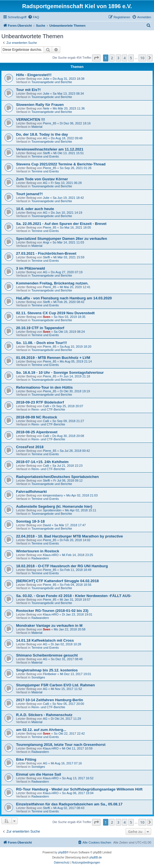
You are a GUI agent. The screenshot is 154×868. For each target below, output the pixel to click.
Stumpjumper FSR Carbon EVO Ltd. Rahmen (55, 685)
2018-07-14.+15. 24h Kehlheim (42, 462)
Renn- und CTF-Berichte (48, 409)
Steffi (46, 153)
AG (45, 138)
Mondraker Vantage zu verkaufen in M (49, 626)
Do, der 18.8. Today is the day (42, 134)
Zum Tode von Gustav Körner (42, 179)
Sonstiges (38, 677)
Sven (46, 317)
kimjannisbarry (53, 495)
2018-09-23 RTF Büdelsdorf (40, 402)
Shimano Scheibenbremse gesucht (47, 655)
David (47, 525)
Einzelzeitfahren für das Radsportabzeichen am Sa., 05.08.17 (69, 804)
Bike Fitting (26, 759)
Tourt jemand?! (29, 194)
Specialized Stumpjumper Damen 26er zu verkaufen (62, 239)
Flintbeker (50, 674)
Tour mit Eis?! (28, 90)
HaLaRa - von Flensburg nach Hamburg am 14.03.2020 (64, 298)
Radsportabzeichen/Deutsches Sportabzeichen (57, 477)
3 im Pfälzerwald (31, 268)
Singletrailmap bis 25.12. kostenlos (47, 670)
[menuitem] (34, 17)
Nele (46, 108)
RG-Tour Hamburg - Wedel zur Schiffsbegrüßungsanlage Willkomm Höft (79, 789)
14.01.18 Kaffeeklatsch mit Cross (45, 640)
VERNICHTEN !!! (31, 119)
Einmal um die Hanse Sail (39, 774)
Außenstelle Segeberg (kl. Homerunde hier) (54, 506)
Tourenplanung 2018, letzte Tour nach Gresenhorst (61, 745)
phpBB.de (96, 857)
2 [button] (112, 58)
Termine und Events (45, 156)
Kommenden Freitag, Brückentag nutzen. (52, 283)
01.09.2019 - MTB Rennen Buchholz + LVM (53, 358)
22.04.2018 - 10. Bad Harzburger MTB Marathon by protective (70, 536)
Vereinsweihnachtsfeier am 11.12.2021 (50, 149)
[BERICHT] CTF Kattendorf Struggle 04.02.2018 (57, 581)
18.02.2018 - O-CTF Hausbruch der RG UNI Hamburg (62, 566)
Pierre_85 (50, 123)
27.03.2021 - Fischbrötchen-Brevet (46, 253)
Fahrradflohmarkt (31, 492)
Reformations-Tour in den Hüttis (44, 387)
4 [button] (125, 58)
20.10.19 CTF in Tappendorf (40, 328)
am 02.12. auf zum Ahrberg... (41, 730)
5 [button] (131, 58)
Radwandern (40, 558)
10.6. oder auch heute (35, 209)
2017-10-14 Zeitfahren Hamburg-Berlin (50, 700)
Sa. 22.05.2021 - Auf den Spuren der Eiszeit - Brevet (61, 224)
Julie (46, 79)
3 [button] (118, 58)
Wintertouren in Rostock (38, 551)
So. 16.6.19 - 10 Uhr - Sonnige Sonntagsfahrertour (60, 373)
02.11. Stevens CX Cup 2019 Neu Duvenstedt (55, 313)
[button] (96, 58)
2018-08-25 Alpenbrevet (37, 432)
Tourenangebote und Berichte (52, 82)
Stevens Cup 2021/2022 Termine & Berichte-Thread (61, 164)
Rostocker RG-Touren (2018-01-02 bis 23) (52, 611)
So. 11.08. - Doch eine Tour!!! (42, 343)
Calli (46, 406)
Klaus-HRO (51, 555)
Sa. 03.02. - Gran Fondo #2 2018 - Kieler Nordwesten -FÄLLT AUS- (74, 596)
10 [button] (142, 58)
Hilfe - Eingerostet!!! (34, 75)
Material (37, 127)
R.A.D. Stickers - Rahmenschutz (44, 715)
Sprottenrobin (52, 510)
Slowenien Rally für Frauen (40, 105)
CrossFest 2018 (30, 447)
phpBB (63, 852)
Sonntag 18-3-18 (30, 521)
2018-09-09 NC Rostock (37, 417)
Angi (46, 242)
